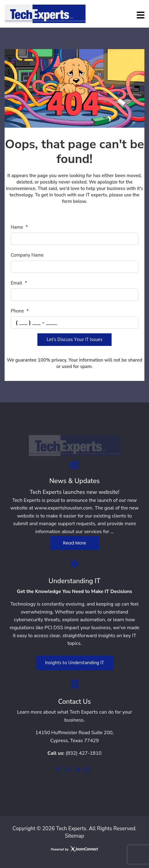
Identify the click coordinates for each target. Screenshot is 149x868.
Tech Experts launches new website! (75, 492)
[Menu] (141, 15)
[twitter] (67, 770)
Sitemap (75, 836)
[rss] (87, 770)
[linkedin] (78, 770)
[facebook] (58, 770)
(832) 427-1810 (84, 753)
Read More (75, 543)
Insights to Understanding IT (74, 663)
